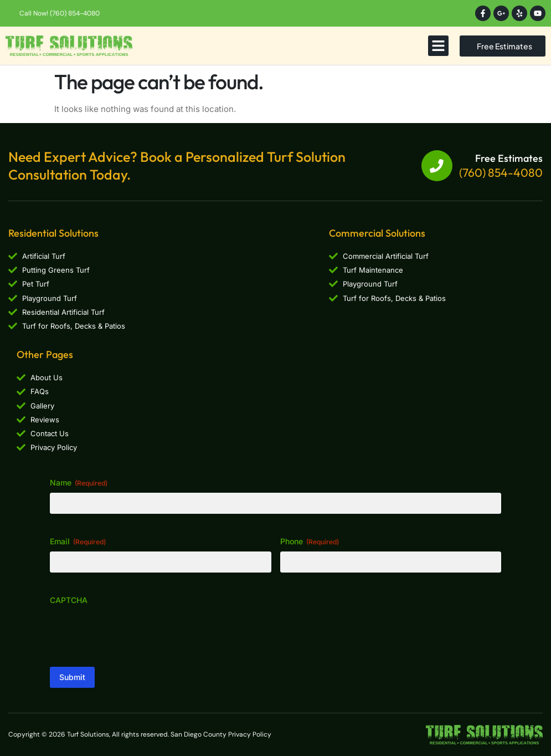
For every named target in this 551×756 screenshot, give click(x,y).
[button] (439, 46)
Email (78, 542)
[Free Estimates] (437, 166)
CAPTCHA (69, 600)
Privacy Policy (250, 734)
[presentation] (134, 632)
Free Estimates (509, 158)
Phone (310, 542)
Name (79, 483)
